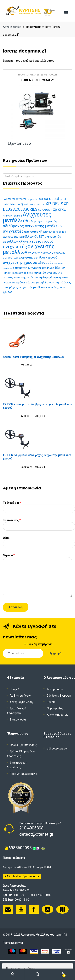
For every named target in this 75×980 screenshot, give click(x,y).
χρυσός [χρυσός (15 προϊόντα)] (8, 292)
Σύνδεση (52, 696)
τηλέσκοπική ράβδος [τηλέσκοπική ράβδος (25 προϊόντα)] (55, 282)
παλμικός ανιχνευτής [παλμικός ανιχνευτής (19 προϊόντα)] (48, 273)
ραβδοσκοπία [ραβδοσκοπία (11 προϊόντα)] (23, 283)
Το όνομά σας (39, 506)
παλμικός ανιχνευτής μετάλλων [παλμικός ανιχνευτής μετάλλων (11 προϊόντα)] (20, 278)
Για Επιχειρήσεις (20, 696)
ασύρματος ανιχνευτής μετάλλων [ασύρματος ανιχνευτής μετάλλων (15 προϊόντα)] (34, 268)
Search (37, 974)
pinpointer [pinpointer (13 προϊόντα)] (33, 199)
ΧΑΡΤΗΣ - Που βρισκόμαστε (22, 876)
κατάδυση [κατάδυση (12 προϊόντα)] (17, 273)
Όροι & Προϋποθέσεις (23, 745)
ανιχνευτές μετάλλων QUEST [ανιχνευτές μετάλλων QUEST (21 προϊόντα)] (23, 237)
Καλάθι (51, 702)
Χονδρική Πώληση (21, 702)
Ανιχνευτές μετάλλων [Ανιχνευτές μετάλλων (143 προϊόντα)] (27, 217)
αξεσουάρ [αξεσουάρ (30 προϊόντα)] (46, 263)
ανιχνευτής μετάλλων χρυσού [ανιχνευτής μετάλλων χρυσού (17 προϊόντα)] (38, 258)
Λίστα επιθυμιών (58, 715)
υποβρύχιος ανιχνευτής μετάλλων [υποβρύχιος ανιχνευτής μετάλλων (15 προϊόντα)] (24, 287)
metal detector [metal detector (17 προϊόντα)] (17, 199)
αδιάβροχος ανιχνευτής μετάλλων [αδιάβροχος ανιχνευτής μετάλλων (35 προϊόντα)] (33, 226)
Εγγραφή (65, 696)
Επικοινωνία (18, 720)
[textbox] (37, 176)
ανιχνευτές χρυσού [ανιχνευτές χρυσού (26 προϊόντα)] (38, 241)
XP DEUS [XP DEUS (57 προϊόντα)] (54, 204)
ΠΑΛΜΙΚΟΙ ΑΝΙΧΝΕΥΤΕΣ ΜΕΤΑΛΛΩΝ (37, 75)
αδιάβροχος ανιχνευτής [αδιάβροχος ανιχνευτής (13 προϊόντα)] (43, 221)
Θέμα (39, 541)
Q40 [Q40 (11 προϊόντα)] (46, 199)
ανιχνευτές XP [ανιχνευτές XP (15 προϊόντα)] (33, 232)
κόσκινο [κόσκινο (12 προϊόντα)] (28, 273)
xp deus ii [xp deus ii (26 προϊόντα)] (45, 209)
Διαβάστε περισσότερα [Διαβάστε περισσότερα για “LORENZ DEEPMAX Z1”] (64, 143)
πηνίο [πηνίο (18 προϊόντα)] (42, 277)
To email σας (39, 523)
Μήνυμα (37, 557)
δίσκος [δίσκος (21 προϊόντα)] (60, 268)
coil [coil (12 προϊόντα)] (5, 199)
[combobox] (37, 176)
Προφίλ (15, 689)
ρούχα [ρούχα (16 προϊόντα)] (35, 283)
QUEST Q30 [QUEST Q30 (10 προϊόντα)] (39, 205)
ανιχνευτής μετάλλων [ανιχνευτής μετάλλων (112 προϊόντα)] (29, 249)
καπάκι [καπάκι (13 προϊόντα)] (7, 273)
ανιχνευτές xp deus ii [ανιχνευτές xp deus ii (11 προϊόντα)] (54, 232)
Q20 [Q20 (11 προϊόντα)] (41, 199)
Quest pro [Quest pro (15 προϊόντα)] (27, 204)
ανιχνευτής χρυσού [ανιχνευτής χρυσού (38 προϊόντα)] (20, 262)
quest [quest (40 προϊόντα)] (54, 199)
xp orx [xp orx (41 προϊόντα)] (58, 209)
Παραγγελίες (55, 708)
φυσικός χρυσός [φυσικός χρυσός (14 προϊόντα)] (56, 287)
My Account (12, 974)
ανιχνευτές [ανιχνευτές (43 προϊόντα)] (13, 231)
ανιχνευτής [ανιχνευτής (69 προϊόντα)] (15, 247)
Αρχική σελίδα (12, 27)
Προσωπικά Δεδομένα (23, 774)
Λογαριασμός (55, 689)
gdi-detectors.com (58, 749)
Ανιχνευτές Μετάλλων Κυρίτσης (41, 935)
